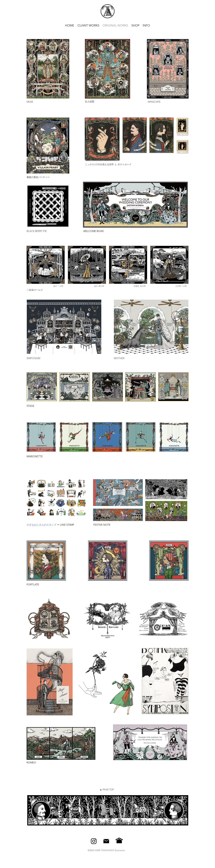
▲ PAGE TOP (107, 790)
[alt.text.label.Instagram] (94, 841)
